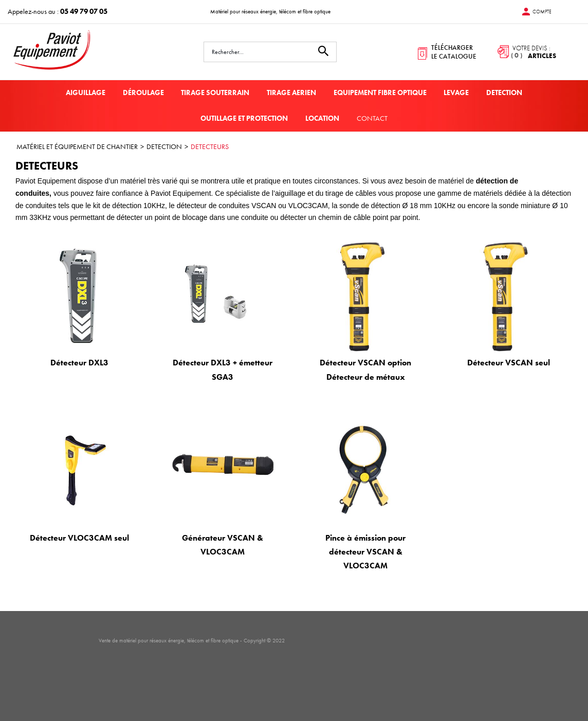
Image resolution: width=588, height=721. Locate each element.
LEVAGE (456, 93)
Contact (372, 118)
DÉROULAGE (143, 93)
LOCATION (322, 118)
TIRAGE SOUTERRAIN (215, 93)
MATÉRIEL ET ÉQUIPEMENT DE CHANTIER (77, 146)
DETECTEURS (210, 146)
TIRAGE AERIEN (291, 93)
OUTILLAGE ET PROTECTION (244, 118)
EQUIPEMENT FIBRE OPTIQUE (380, 93)
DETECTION (504, 93)
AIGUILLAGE (86, 93)
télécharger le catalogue (454, 52)
